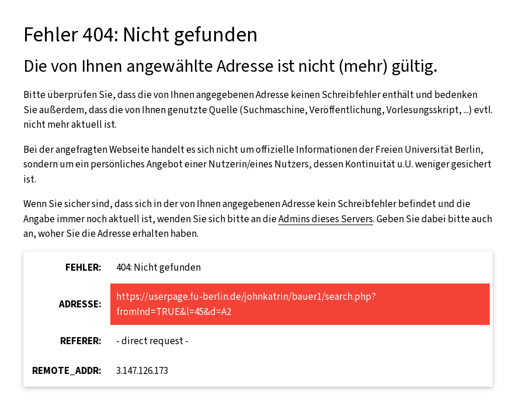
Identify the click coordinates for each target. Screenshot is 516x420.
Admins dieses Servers (326, 219)
